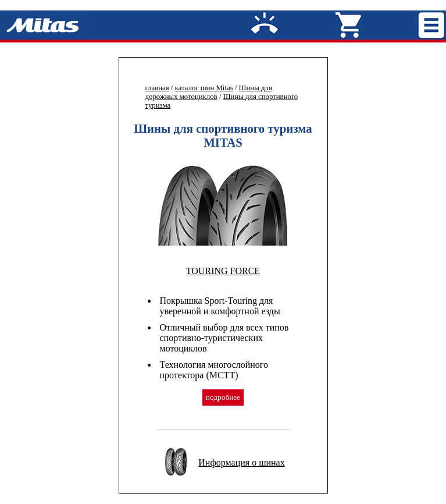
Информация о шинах (241, 462)
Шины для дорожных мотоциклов (209, 92)
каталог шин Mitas (204, 88)
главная (157, 88)
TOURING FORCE (223, 271)
